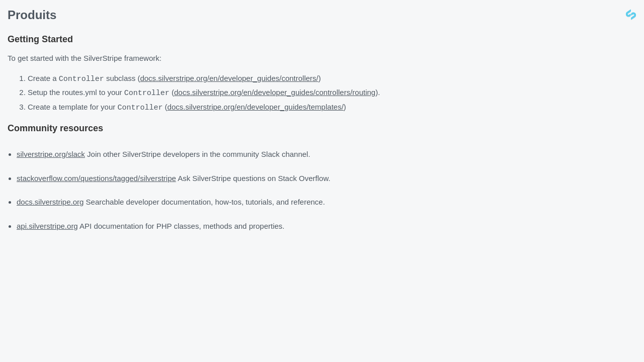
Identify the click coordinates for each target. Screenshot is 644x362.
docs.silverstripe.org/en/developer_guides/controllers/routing (275, 92)
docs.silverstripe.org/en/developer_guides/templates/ (256, 106)
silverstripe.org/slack (51, 153)
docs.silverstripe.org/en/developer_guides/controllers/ (229, 79)
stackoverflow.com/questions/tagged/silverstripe (96, 177)
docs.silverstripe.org (50, 200)
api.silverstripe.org (47, 224)
